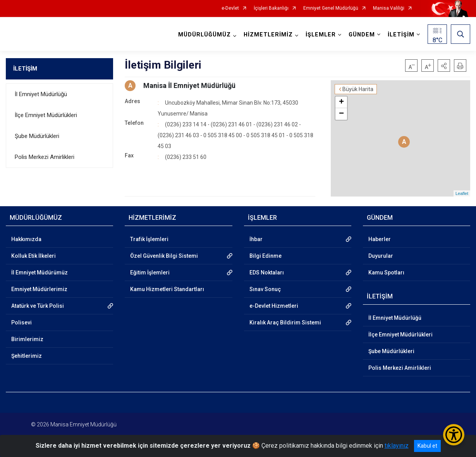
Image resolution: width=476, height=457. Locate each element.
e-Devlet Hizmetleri (274, 306)
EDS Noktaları (267, 272)
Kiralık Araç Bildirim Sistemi (285, 322)
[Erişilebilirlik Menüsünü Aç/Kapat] (454, 435)
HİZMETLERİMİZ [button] (268, 35)
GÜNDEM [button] (362, 35)
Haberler (380, 239)
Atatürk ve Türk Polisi (38, 306)
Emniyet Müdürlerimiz (39, 289)
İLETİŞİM (25, 69)
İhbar (256, 239)
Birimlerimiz (27, 339)
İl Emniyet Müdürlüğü (41, 94)
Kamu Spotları (386, 272)
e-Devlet (230, 8)
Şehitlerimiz (27, 356)
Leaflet (462, 193)
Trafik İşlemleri (149, 239)
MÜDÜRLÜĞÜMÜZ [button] (204, 35)
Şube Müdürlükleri (37, 136)
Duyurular (381, 256)
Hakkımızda (26, 239)
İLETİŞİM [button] (401, 35)
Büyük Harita (358, 89)
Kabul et (427, 446)
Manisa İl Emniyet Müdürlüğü (189, 85)
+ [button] (341, 102)
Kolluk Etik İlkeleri (34, 256)
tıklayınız (397, 446)
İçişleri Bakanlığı (271, 8)
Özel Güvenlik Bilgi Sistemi (164, 256)
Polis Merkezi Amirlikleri (45, 157)
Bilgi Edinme (265, 256)
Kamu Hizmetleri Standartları (167, 289)
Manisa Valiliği (389, 8)
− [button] (341, 114)
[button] (444, 66)
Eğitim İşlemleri (150, 272)
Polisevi (21, 322)
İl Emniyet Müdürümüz (40, 272)
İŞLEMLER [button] (321, 35)
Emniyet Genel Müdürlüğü (331, 8)
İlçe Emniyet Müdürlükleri (46, 115)
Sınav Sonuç (265, 289)
